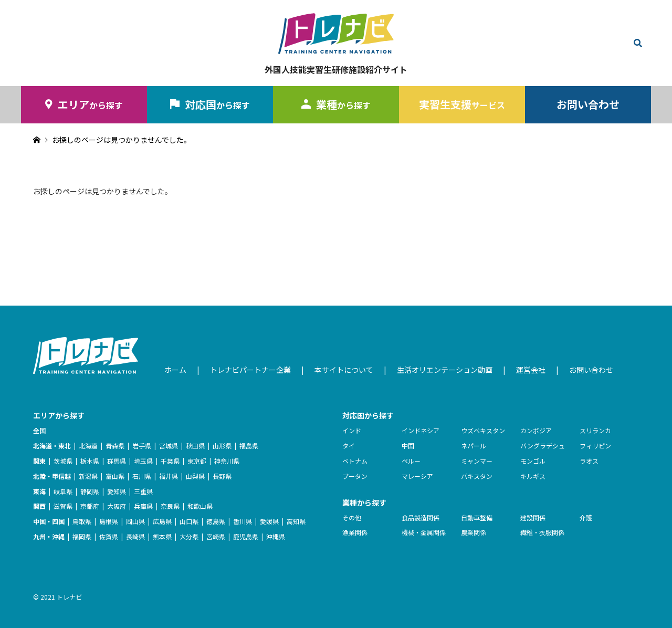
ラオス (589, 461)
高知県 (296, 521)
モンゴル (533, 461)
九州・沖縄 (49, 536)
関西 (39, 506)
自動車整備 (477, 517)
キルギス (533, 476)
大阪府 (117, 506)
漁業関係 (355, 532)
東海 (39, 491)
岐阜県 (63, 491)
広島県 (162, 521)
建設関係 (533, 517)
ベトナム (355, 461)
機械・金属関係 (424, 532)
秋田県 (195, 446)
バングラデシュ (543, 446)
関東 (39, 461)
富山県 (115, 476)
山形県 (222, 446)
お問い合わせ (588, 104)
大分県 (189, 536)
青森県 (115, 446)
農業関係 (474, 532)
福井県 (169, 476)
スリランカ (595, 430)
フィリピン (595, 446)
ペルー (411, 461)
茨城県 (63, 461)
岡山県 (135, 521)
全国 (39, 430)
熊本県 (162, 536)
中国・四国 (49, 521)
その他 (352, 517)
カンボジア (536, 430)
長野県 (222, 476)
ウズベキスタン (483, 430)
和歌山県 (200, 506)
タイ (349, 446)
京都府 (90, 506)
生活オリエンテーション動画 (445, 370)
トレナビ (69, 597)
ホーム (175, 370)
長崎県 (135, 536)
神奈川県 (227, 461)
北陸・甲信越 (52, 476)
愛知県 (117, 491)
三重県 (143, 491)
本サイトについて (344, 370)
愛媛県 (269, 521)
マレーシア (417, 476)
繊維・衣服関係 (542, 532)
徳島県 (216, 521)
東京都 (197, 461)
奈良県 (170, 506)
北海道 (88, 446)
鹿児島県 (246, 536)
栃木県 (90, 461)
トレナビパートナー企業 (250, 370)
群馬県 (117, 461)
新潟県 (88, 476)
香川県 (243, 521)
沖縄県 (276, 536)
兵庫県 (143, 506)
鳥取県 (82, 521)
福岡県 (82, 536)
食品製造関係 (421, 517)
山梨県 (195, 476)
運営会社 (531, 370)
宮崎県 (216, 536)
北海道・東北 (52, 446)
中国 (408, 446)
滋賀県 (63, 506)
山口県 (189, 521)
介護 (586, 517)
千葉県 (170, 461)
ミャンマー (477, 461)
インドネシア (421, 430)
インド (352, 430)
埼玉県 (143, 461)
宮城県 (169, 446)
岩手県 (142, 446)
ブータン (355, 476)
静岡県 (90, 491)
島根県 (109, 521)
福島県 (249, 446)
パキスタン (477, 476)
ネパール (474, 446)
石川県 (142, 476)
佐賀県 (109, 536)
